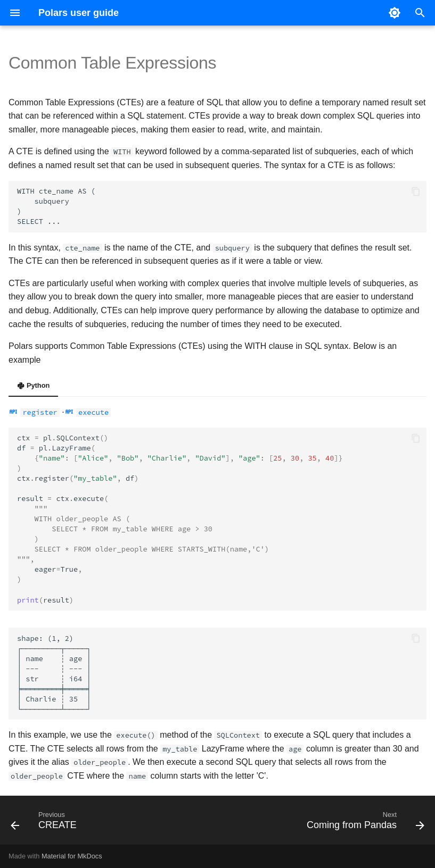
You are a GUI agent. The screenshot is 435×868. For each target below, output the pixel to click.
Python (33, 385)
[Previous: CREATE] (46, 823)
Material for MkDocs (72, 856)
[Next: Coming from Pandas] (363, 823)
